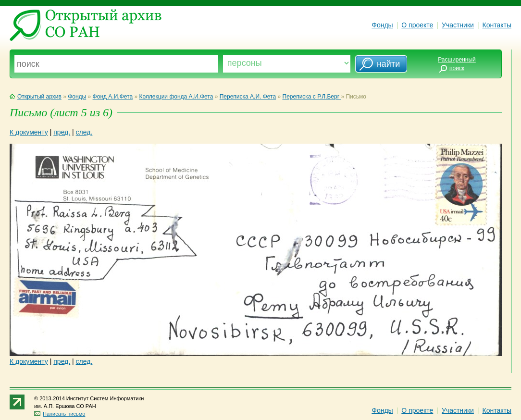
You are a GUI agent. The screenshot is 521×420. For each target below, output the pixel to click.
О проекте (417, 25)
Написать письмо (60, 414)
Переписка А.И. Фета (248, 97)
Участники (458, 25)
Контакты (497, 25)
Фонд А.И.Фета (113, 97)
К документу (29, 132)
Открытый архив (36, 97)
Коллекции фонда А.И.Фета (176, 97)
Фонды (382, 25)
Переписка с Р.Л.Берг (312, 97)
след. (84, 132)
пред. (62, 132)
